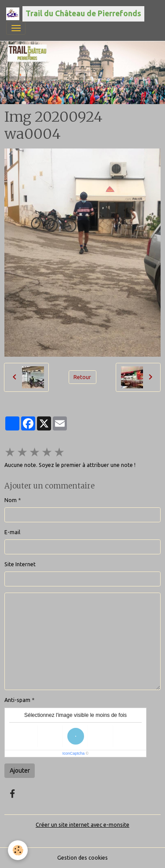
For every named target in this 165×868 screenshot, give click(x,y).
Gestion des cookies (82, 858)
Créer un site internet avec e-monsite (82, 825)
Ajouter (20, 770)
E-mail (12, 532)
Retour (82, 377)
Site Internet (20, 564)
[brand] (75, 14)
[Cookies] (18, 850)
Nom (11, 500)
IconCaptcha (74, 753)
